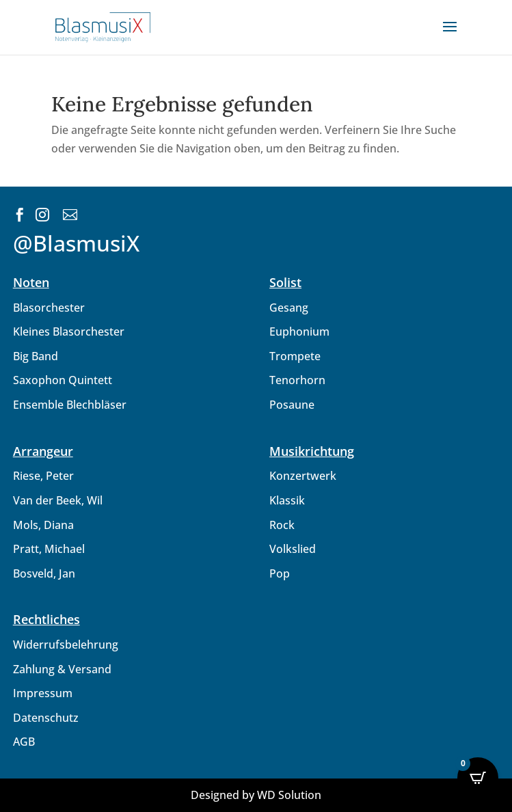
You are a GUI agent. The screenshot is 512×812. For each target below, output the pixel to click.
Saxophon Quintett (63, 380)
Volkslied (293, 549)
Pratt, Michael (49, 549)
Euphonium (299, 331)
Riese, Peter (43, 476)
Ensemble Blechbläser (70, 405)
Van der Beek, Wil (58, 500)
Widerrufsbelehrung (66, 645)
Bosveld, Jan (44, 573)
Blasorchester (49, 308)
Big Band (36, 356)
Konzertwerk (303, 476)
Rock (282, 525)
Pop (280, 573)
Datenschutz (46, 718)
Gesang (289, 308)
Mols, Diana (43, 525)
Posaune (292, 405)
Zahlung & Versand (62, 669)
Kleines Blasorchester (69, 331)
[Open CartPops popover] (478, 778)
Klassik (287, 500)
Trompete (295, 356)
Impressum (43, 693)
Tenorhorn (297, 380)
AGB (24, 742)
